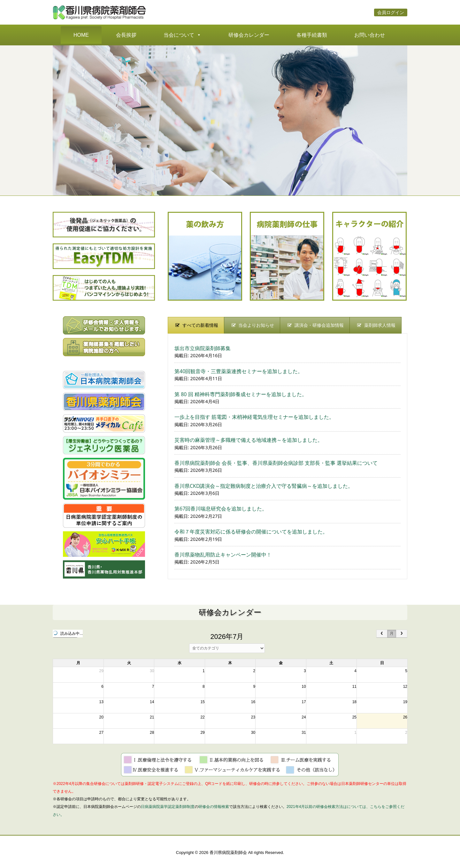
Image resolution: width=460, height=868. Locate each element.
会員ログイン (391, 12)
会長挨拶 (126, 35)
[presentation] (196, 325)
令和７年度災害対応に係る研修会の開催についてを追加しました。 (251, 532)
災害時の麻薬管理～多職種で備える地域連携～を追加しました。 (249, 440)
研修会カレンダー (249, 35)
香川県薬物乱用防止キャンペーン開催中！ (223, 555)
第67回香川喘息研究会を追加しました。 (221, 509)
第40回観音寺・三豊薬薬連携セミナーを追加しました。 (239, 371)
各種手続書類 (312, 35)
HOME (81, 35)
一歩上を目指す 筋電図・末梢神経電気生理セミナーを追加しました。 (254, 417)
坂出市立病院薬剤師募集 (203, 348)
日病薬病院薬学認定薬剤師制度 (168, 807)
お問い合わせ (370, 35)
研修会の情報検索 (214, 807)
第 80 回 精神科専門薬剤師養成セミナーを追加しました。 (241, 394)
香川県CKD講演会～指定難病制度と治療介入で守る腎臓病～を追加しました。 (264, 486)
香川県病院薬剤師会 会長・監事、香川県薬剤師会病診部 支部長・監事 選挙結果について (276, 463)
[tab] (196, 325)
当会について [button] (182, 35)
